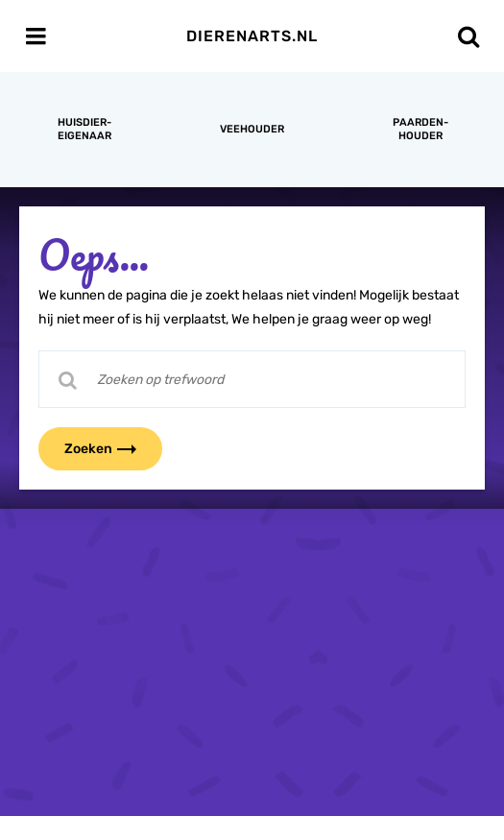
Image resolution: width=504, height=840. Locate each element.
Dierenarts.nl (252, 36)
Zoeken (112, 449)
